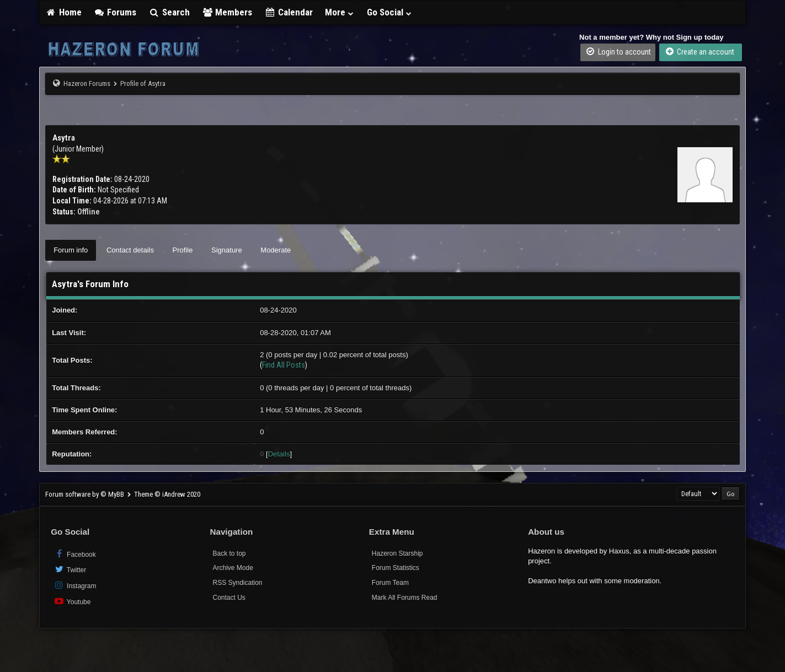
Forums (115, 12)
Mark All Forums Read (405, 598)
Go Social (390, 12)
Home (63, 12)
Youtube (72, 601)
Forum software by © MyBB (86, 494)
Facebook (75, 554)
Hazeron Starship (397, 553)
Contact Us (229, 598)
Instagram (75, 585)
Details (279, 454)
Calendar (289, 12)
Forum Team (390, 583)
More (340, 12)
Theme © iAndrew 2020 (167, 494)
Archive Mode (233, 568)
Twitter (70, 569)
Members (227, 12)
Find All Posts (284, 365)
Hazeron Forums (87, 84)
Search (169, 12)
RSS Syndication (237, 583)
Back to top (229, 553)
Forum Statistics (396, 568)
